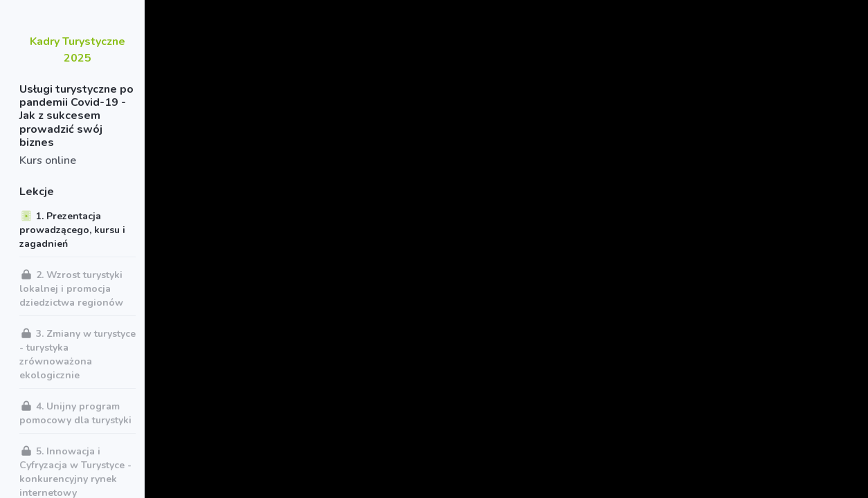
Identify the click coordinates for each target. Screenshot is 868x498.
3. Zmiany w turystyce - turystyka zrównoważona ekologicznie (78, 354)
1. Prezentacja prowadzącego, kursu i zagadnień (72, 230)
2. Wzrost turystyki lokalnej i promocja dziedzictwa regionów (71, 288)
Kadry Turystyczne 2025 (78, 50)
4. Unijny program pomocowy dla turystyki (75, 413)
